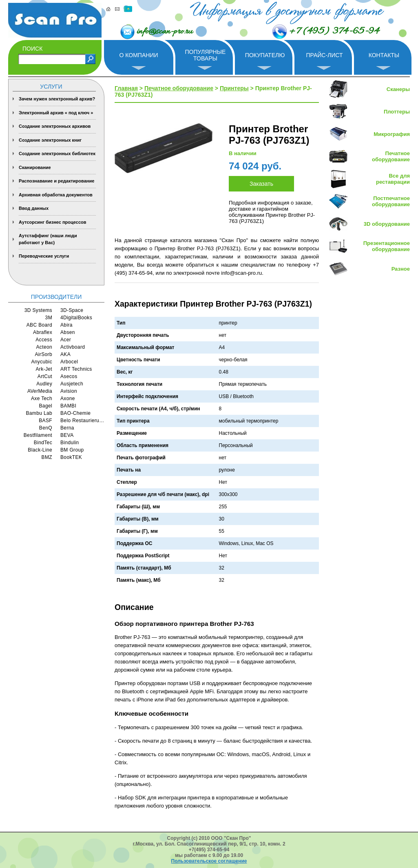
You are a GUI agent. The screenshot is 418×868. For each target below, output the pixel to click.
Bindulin (70, 443)
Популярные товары (206, 55)
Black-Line (40, 450)
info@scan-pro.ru (165, 32)
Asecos (69, 376)
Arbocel (69, 362)
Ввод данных (34, 208)
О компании (139, 55)
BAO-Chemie (75, 413)
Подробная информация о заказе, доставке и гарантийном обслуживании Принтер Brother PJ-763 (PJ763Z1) (272, 212)
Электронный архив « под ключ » (56, 113)
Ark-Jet (44, 369)
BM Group (72, 450)
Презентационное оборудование (387, 246)
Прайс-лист (324, 55)
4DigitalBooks (76, 318)
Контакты (384, 55)
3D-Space (72, 310)
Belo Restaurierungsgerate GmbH (82, 421)
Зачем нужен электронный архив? (57, 99)
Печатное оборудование (179, 88)
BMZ (47, 457)
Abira (66, 325)
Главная (126, 88)
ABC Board (39, 325)
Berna (67, 428)
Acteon (44, 347)
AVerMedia (40, 391)
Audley (44, 384)
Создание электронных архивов (55, 126)
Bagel (46, 406)
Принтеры (234, 88)
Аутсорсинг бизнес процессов (53, 222)
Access (44, 340)
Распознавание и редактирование (56, 181)
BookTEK (71, 457)
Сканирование (35, 167)
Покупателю (265, 55)
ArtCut (45, 376)
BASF (45, 421)
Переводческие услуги (44, 256)
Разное (401, 269)
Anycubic (42, 362)
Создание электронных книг (50, 140)
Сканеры (398, 89)
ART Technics (76, 369)
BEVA (67, 435)
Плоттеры (397, 112)
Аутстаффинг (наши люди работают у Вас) (48, 239)
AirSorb (43, 354)
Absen (68, 332)
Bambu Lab (39, 413)
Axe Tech (42, 398)
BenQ (46, 428)
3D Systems (38, 310)
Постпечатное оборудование (391, 201)
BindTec (43, 443)
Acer (66, 340)
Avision (69, 391)
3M (49, 318)
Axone (68, 398)
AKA (65, 354)
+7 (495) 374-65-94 (334, 31)
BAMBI (68, 406)
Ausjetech (72, 384)
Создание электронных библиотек (57, 154)
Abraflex (43, 332)
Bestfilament (38, 435)
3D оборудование (387, 224)
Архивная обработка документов (56, 195)
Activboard (73, 347)
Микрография (392, 134)
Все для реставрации (393, 179)
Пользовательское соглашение (209, 861)
